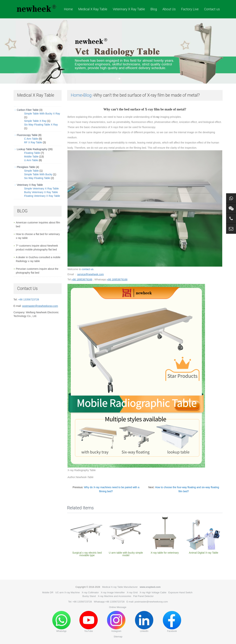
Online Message (118, 607)
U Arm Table (31, 160)
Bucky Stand (89, 596)
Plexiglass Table (26, 167)
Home (68, 9)
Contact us (212, 9)
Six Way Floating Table (37, 178)
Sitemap (118, 637)
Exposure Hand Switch (180, 592)
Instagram (116, 622)
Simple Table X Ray (35, 121)
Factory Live (190, 9)
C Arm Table (31, 139)
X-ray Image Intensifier (113, 592)
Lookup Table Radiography (32, 149)
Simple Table (32, 171)
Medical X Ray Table (93, 9)
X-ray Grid (132, 592)
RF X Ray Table (33, 142)
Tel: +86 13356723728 (80, 602)
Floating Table (32, 153)
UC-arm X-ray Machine (68, 592)
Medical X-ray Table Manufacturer (120, 587)
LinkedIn (144, 622)
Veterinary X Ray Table (129, 9)
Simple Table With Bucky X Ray (42, 114)
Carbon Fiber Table (28, 110)
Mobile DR (48, 592)
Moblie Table (31, 157)
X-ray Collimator (90, 592)
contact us (88, 269)
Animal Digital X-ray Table (204, 553)
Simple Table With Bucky (38, 174)
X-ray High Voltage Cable (153, 592)
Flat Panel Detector (143, 596)
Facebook (172, 622)
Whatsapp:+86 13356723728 (109, 602)
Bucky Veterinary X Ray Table (41, 192)
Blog (154, 9)
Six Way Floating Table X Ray (41, 125)
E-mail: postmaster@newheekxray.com (147, 602)
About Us (169, 9)
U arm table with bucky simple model (126, 554)
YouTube (89, 622)
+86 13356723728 (29, 299)
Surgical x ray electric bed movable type (87, 554)
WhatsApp (61, 622)
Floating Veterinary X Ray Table (42, 196)
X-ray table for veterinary (165, 553)
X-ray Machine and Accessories (114, 596)
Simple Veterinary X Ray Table (42, 189)
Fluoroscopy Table (27, 135)
